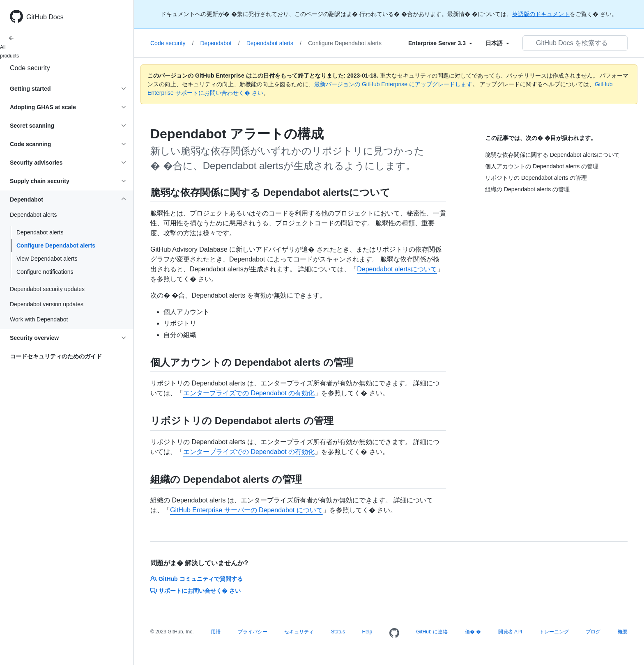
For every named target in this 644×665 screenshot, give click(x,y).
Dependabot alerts (40, 232)
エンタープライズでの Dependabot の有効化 (249, 393)
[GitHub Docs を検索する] (575, 43)
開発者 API (510, 632)
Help (367, 632)
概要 (623, 632)
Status (338, 632)
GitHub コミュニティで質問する (197, 579)
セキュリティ (299, 632)
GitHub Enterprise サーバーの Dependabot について (246, 510)
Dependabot (220, 43)
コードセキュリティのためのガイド (56, 356)
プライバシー (253, 632)
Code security (30, 68)
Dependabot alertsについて (397, 269)
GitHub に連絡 (432, 632)
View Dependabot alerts (47, 259)
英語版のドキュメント (541, 14)
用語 (216, 632)
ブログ (593, 632)
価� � (473, 632)
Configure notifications (45, 272)
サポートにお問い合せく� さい (195, 591)
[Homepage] (394, 633)
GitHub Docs (45, 17)
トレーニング (554, 632)
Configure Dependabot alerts (56, 245)
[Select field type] (440, 43)
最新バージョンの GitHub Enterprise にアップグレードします (393, 84)
